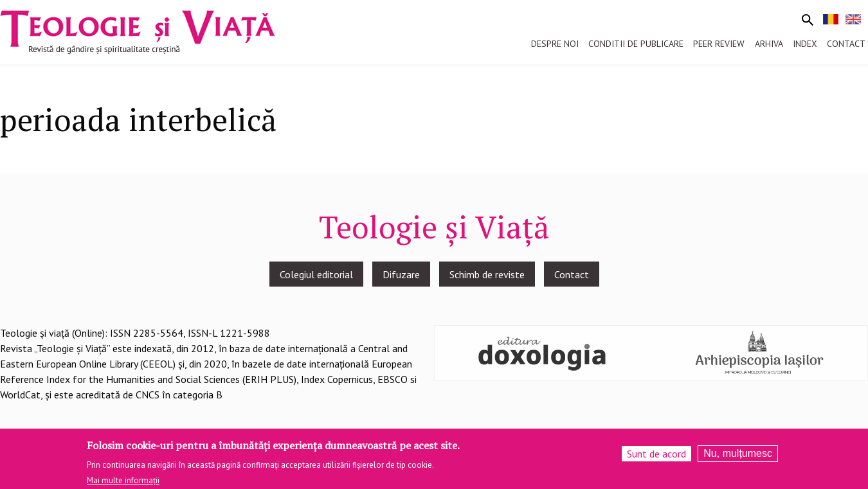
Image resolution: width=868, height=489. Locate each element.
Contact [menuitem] (846, 44)
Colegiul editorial (316, 274)
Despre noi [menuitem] (555, 44)
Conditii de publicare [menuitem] (636, 44)
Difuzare (401, 274)
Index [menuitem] (805, 44)
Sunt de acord (656, 457)
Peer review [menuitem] (719, 44)
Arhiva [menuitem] (769, 44)
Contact (572, 274)
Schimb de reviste (487, 274)
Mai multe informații (123, 484)
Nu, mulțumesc (738, 457)
